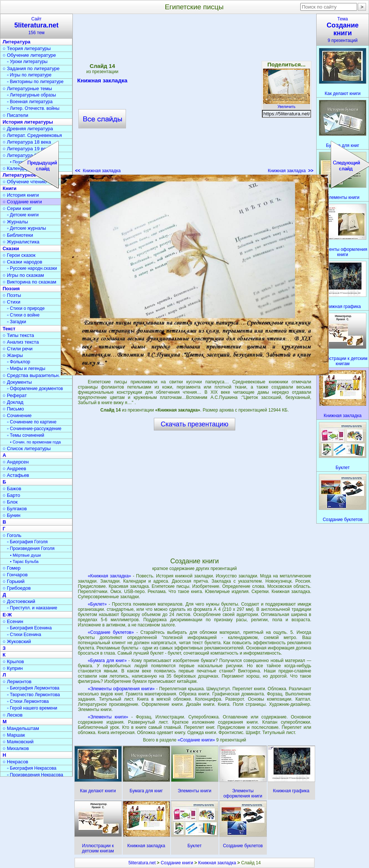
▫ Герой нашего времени (32, 708)
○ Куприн (13, 668)
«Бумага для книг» (107, 661)
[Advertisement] (80, 96)
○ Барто (11, 495)
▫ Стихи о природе (26, 308)
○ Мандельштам (21, 728)
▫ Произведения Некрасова (35, 775)
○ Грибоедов (17, 588)
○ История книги (21, 195)
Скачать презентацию (195, 424)
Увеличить (287, 105)
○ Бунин (12, 515)
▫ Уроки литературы (27, 62)
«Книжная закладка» (109, 576)
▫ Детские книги (23, 215)
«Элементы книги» (108, 717)
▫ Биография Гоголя (27, 542)
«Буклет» (97, 604)
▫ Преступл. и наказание (32, 608)
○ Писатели (15, 115)
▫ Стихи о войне (23, 315)
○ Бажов (12, 489)
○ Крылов (13, 661)
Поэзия (11, 289)
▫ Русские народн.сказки (32, 268)
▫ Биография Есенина (29, 628)
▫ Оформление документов (35, 389)
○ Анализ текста (21, 342)
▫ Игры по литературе (29, 75)
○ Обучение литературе (29, 55)
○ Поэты (12, 295)
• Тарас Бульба (24, 561)
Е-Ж (7, 615)
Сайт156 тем (36, 26)
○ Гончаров (15, 575)
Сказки (11, 248)
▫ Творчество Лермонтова (33, 695)
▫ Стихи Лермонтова (28, 701)
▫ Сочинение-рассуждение (34, 429)
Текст (9, 329)
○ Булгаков (15, 509)
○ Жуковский (17, 641)
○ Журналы (15, 222)
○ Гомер (12, 568)
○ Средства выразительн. (31, 375)
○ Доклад (13, 402)
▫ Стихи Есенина (24, 635)
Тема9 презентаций (343, 30)
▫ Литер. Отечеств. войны (33, 108)
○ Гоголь (12, 535)
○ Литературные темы (27, 89)
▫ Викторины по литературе (35, 82)
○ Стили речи (18, 349)
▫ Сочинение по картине (32, 422)
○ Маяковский (18, 742)
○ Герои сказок (19, 255)
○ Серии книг (17, 208)
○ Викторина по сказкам (29, 282)
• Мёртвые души (25, 555)
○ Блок (10, 502)
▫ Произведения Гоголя (31, 548)
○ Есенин (13, 621)
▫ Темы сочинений (26, 435)
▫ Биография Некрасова (32, 768)
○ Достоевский (19, 601)
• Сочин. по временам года (35, 442)
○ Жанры (13, 355)
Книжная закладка (291, 171)
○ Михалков (16, 748)
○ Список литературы (27, 448)
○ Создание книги (22, 202)
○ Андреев (14, 469)
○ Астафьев (16, 475)
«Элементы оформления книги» (121, 689)
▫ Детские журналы (27, 228)
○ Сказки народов (22, 262)
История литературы (28, 122)
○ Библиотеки (18, 235)
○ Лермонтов (17, 682)
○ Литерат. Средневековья (32, 135)
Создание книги (177, 863)
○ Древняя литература (28, 129)
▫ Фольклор (19, 362)
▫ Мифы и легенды (26, 369)
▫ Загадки (17, 322)
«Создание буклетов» (111, 632)
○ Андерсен (16, 462)
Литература (17, 42)
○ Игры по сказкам (23, 275)
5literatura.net (142, 863)
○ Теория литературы (27, 48)
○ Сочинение (17, 415)
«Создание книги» (197, 740)
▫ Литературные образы (32, 95)
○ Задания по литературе (31, 68)
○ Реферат (15, 395)
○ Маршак (14, 735)
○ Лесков (13, 715)
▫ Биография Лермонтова (33, 688)
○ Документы (17, 382)
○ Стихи (12, 302)
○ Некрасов (15, 762)
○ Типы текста (18, 335)
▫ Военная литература (30, 102)
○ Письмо (13, 409)
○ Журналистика (21, 242)
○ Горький (14, 581)
